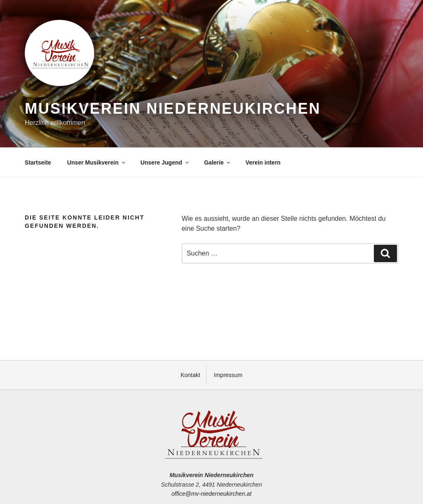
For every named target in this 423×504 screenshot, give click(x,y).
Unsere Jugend (165, 162)
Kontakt (190, 375)
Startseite (38, 162)
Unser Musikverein (97, 162)
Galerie (218, 162)
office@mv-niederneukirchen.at (211, 494)
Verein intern (263, 162)
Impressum (228, 375)
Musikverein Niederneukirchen (173, 109)
